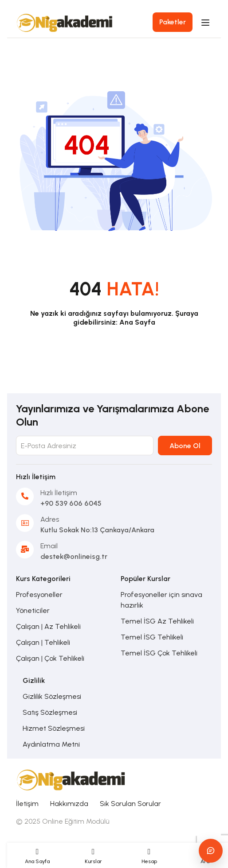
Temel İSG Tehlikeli (152, 637)
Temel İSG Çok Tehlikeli (159, 653)
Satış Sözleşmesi (50, 712)
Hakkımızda (69, 804)
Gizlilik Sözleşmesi (52, 696)
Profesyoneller (39, 595)
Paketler (173, 22)
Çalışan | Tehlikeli (43, 642)
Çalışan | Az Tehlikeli (48, 626)
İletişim (27, 804)
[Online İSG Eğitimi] (71, 779)
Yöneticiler (33, 610)
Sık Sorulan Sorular (130, 804)
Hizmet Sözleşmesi (54, 728)
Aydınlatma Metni (51, 744)
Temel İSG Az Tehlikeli (157, 621)
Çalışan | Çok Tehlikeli (50, 658)
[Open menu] (206, 23)
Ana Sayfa (137, 322)
